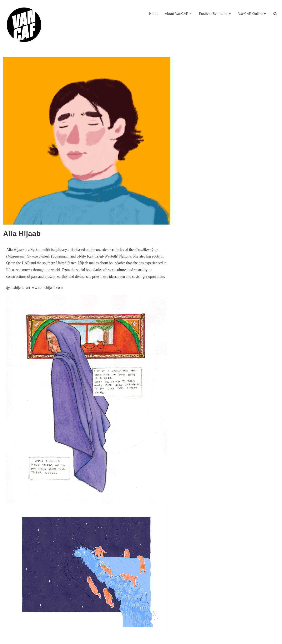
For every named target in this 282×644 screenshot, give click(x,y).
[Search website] (275, 14)
